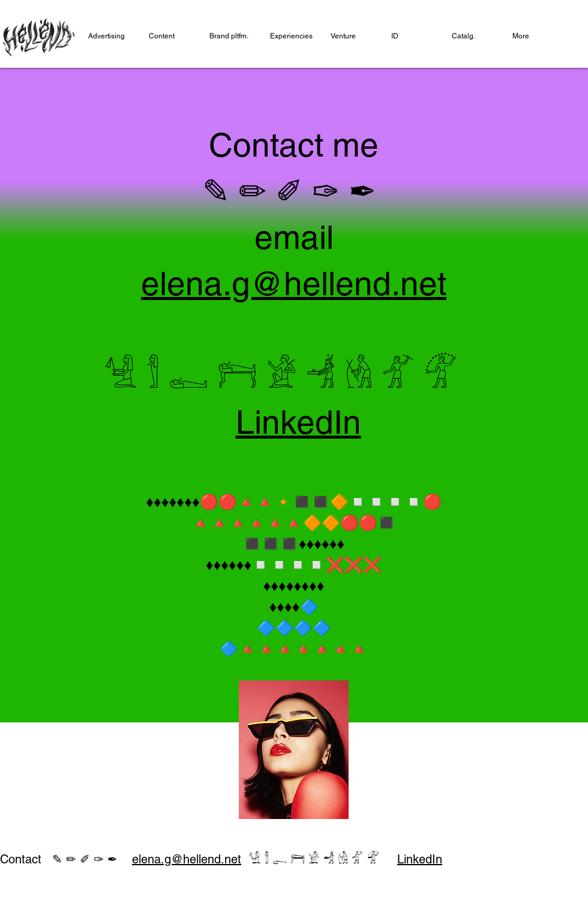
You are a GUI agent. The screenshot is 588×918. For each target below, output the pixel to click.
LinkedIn (298, 422)
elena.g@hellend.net (187, 859)
